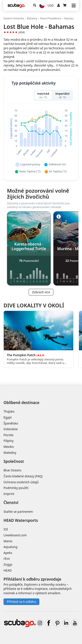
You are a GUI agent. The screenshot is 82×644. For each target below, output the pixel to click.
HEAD (8, 570)
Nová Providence (51, 18)
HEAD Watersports (21, 520)
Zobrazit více (41, 292)
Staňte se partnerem (18, 512)
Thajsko (9, 411)
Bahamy (32, 18)
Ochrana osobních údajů (21, 482)
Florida (8, 435)
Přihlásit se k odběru (21, 602)
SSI (6, 529)
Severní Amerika (14, 18)
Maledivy (10, 453)
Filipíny (9, 441)
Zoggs (8, 564)
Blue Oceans (12, 470)
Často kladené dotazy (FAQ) (23, 476)
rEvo (7, 558)
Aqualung (10, 547)
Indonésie (11, 429)
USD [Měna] (51, 5)
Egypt (8, 417)
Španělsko (11, 423)
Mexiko (9, 447)
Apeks (8, 553)
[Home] (16, 6)
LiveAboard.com (15, 535)
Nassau (69, 18)
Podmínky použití (16, 488)
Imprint (9, 494)
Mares (8, 541)
